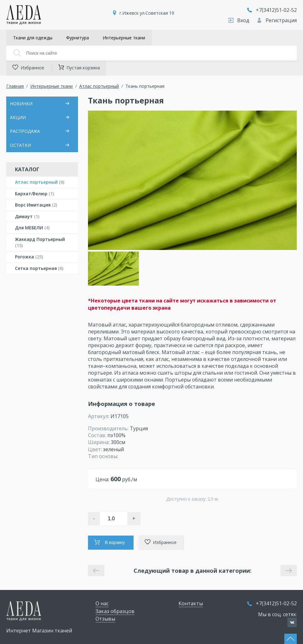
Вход (239, 20)
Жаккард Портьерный (40, 242)
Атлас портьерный (99, 86)
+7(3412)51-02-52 (272, 10)
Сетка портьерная (39, 268)
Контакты (191, 603)
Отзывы (105, 619)
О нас (102, 603)
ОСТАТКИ (20, 145)
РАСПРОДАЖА (25, 131)
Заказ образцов (115, 611)
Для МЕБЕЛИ (32, 228)
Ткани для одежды (33, 38)
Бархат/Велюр (34, 194)
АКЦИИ (18, 117)
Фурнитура (78, 38)
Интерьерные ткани (124, 38)
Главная (15, 86)
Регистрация (277, 20)
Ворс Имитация (36, 205)
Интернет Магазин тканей (39, 631)
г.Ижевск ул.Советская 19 (147, 13)
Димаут (27, 216)
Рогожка (29, 257)
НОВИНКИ (21, 104)
